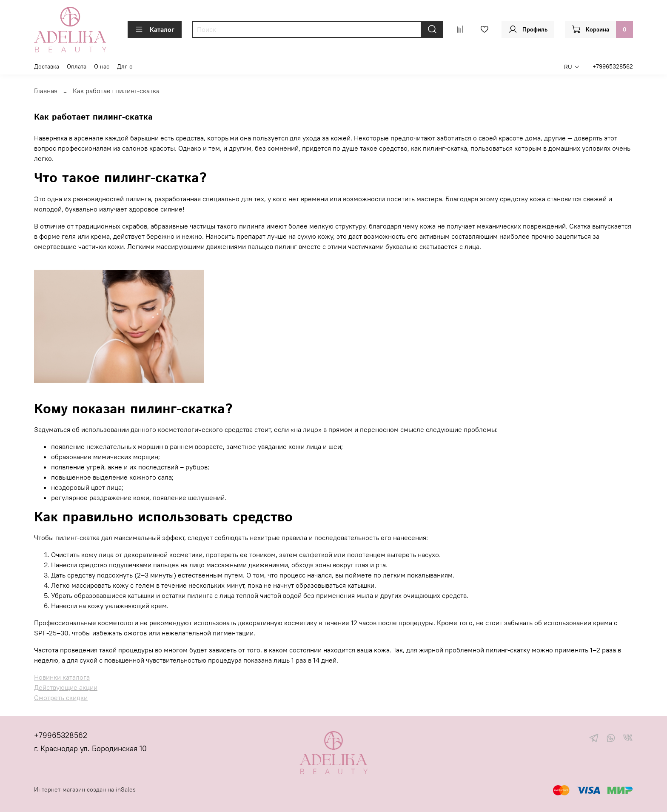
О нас (102, 66)
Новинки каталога (62, 677)
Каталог (155, 29)
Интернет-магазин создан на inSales (85, 789)
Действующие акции (66, 687)
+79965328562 (613, 66)
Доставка (47, 66)
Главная (46, 91)
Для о (125, 66)
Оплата (77, 66)
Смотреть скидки (61, 698)
